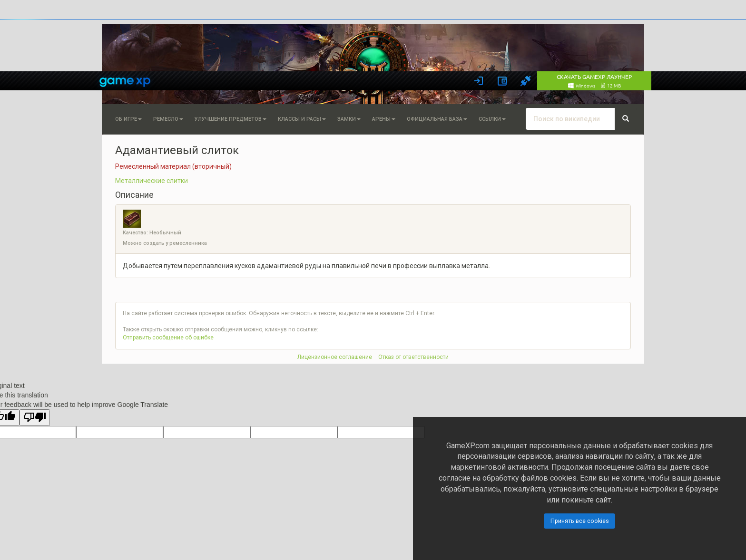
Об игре (128, 119)
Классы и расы (302, 119)
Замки (349, 119)
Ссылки (492, 119)
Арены (384, 119)
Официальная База (437, 119)
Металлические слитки (152, 181)
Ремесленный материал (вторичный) (173, 166)
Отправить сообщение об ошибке (168, 338)
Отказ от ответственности (413, 357)
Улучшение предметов (231, 119)
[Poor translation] (35, 418)
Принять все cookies (580, 521)
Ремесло (168, 119)
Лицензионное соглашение (335, 357)
